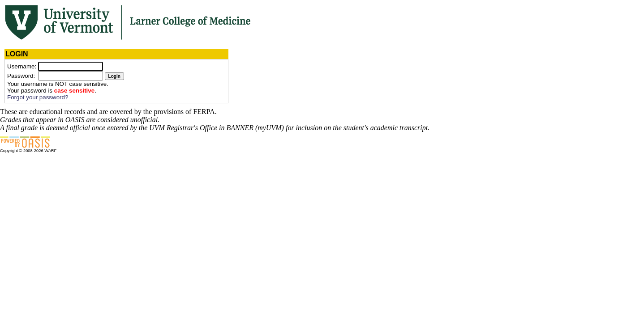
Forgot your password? (38, 97)
